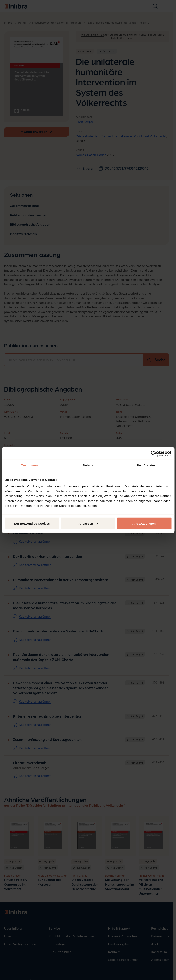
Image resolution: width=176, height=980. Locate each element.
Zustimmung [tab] (30, 465)
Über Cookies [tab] (146, 465)
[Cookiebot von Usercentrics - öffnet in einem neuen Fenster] (154, 454)
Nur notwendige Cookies (32, 523)
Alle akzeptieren (144, 523)
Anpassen (88, 523)
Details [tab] (88, 465)
